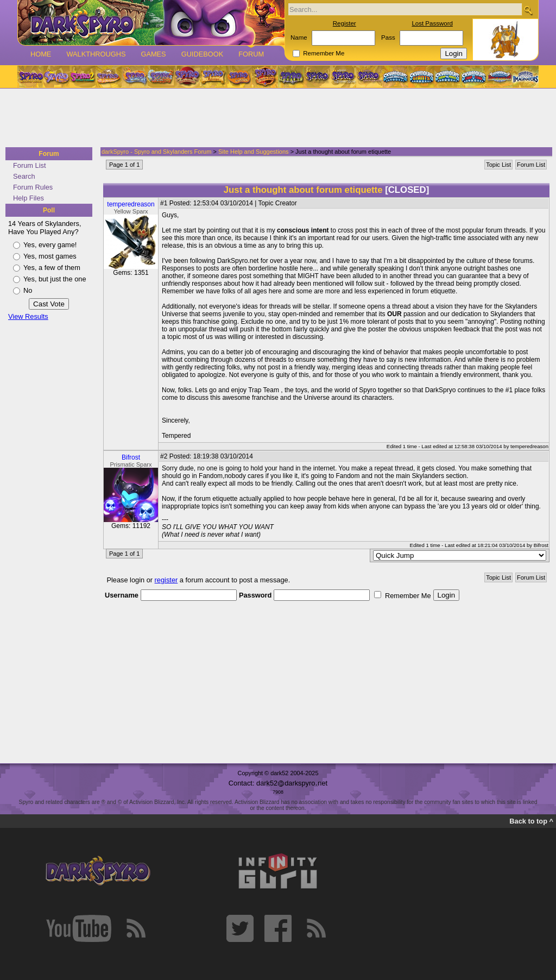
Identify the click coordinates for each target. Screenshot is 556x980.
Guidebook (203, 54)
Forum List (29, 165)
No (28, 290)
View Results (28, 316)
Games (153, 54)
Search (24, 176)
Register (345, 23)
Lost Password (432, 23)
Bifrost (131, 457)
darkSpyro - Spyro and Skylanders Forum (156, 152)
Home (41, 54)
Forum (251, 54)
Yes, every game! (50, 245)
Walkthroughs (96, 54)
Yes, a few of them (52, 268)
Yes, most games (50, 256)
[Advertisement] (275, 118)
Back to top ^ (531, 821)
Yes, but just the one (55, 279)
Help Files (29, 198)
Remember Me (324, 53)
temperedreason (131, 204)
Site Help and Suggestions (254, 152)
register (166, 580)
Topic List (498, 165)
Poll (49, 210)
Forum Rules (33, 187)
